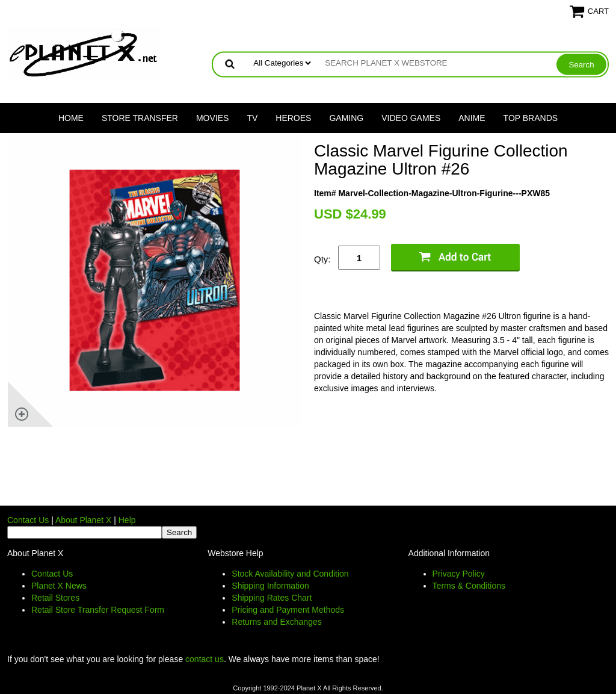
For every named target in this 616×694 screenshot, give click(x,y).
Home (71, 118)
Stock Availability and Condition (290, 574)
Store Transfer (140, 118)
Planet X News (59, 586)
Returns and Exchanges (276, 622)
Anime (472, 118)
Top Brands (531, 118)
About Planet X (83, 520)
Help (127, 520)
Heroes (293, 118)
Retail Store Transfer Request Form (98, 610)
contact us (205, 659)
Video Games (411, 118)
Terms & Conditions (469, 586)
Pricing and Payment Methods (288, 610)
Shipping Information (270, 586)
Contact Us (28, 520)
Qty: (322, 259)
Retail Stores (55, 598)
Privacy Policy (459, 574)
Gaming (346, 118)
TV (252, 118)
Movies (212, 118)
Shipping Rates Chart (272, 598)
